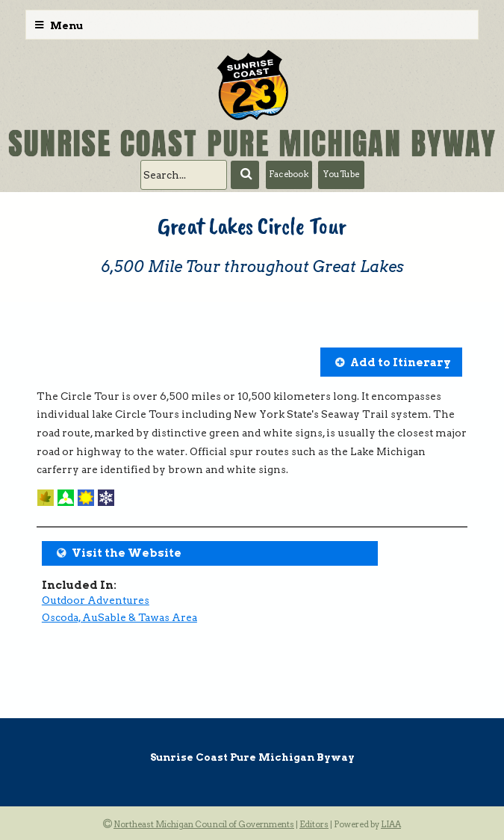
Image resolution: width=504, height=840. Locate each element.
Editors (314, 824)
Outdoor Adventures (96, 600)
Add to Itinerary (401, 362)
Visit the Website (127, 553)
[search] (184, 175)
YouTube (341, 174)
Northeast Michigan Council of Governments (204, 824)
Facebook (289, 174)
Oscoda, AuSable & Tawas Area (119, 617)
